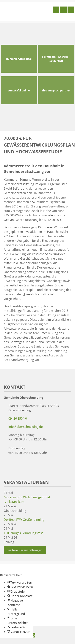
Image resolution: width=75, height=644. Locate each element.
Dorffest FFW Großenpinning (24, 520)
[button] (20, 583)
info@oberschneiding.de (26, 427)
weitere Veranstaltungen (25, 550)
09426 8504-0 (18, 418)
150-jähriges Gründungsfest (23, 533)
